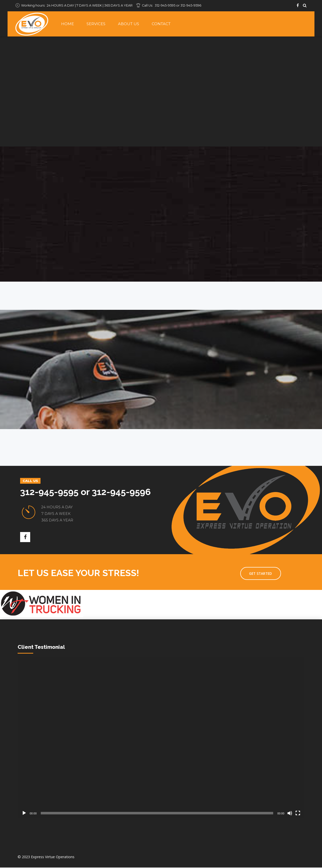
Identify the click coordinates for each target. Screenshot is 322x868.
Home (68, 24)
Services (96, 24)
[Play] (24, 814)
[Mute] (290, 814)
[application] (161, 738)
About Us (129, 24)
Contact (161, 24)
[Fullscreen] (298, 814)
